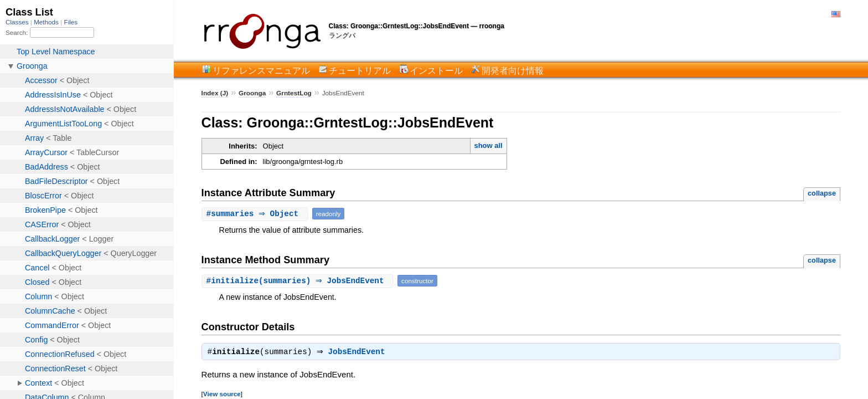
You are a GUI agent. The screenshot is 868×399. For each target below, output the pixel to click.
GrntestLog (294, 93)
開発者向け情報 (513, 70)
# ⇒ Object (256, 214)
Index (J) (215, 93)
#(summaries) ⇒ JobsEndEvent (299, 281)
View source (222, 395)
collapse (822, 193)
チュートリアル (360, 70)
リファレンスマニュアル (261, 70)
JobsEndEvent (360, 353)
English (836, 14)
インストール (436, 70)
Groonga (252, 93)
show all (488, 145)
